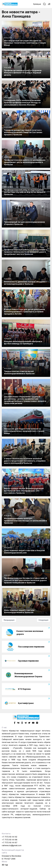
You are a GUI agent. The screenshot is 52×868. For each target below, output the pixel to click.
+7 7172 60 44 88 (10, 840)
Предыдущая (9, 620)
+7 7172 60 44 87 (10, 843)
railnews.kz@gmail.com (12, 845)
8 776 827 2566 (9, 859)
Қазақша (37, 4)
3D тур (5, 865)
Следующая (43, 620)
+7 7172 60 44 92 (9, 837)
